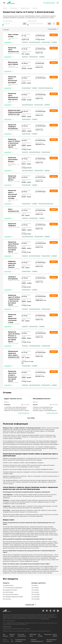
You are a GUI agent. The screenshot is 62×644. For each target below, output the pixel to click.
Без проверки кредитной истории (13, 597)
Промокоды (48, 634)
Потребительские (8, 585)
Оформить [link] (54, 35)
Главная (5, 8)
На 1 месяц (35, 585)
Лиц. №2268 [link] (17, 181)
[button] (4, 3)
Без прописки (7, 599)
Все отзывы (31, 418)
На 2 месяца (35, 588)
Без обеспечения (8, 592)
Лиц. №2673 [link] (15, 149)
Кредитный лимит (32, 21)
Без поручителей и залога (10, 594)
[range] (15, 24)
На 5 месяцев (35, 594)
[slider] (15, 25)
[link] (43, 611)
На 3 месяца (35, 590)
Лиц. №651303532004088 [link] (13, 66)
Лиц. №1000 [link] (17, 53)
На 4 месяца (35, 592)
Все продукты (14, 8)
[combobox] (53, 29)
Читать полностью (24, 413)
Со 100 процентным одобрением (13, 588)
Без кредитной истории (10, 590)
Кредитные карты (25, 8)
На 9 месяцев (35, 599)
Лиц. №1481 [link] (17, 130)
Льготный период (7, 21)
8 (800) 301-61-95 (7, 626)
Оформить (54, 77)
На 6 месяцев (35, 597)
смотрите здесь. (45, 618)
